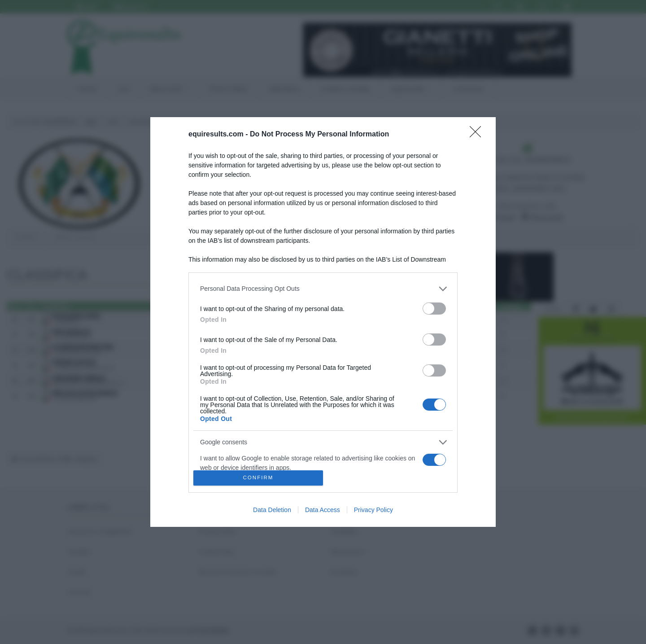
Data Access (323, 510)
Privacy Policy (373, 510)
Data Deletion (272, 510)
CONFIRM (258, 478)
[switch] (434, 309)
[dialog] (323, 322)
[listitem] (323, 289)
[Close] (478, 135)
